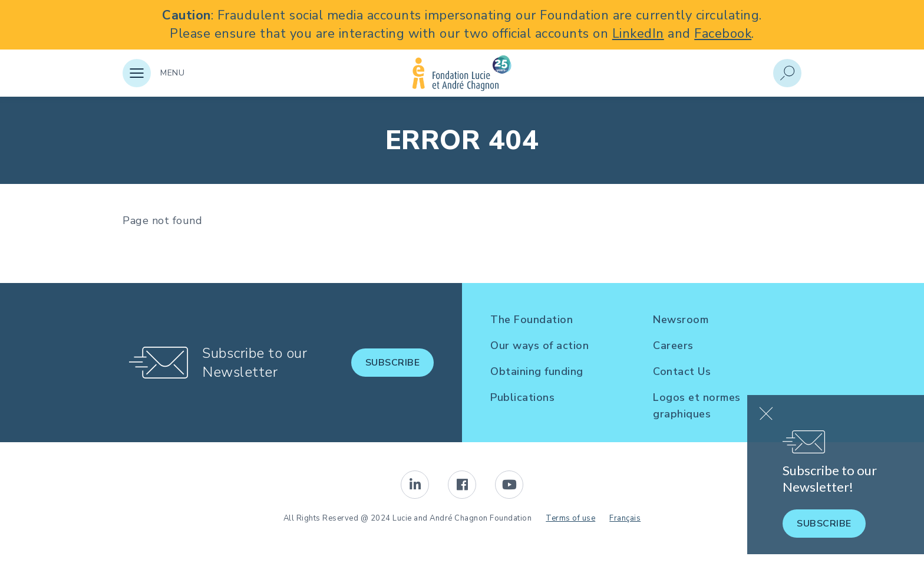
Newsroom (681, 320)
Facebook (723, 34)
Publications (522, 397)
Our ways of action (539, 345)
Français (625, 518)
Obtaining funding (537, 371)
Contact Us (682, 371)
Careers (673, 345)
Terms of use (570, 518)
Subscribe (393, 363)
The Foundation (532, 320)
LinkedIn (638, 34)
